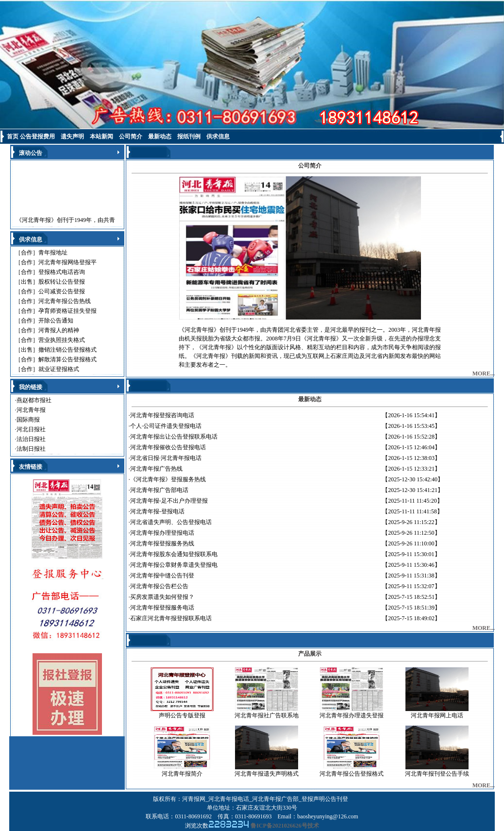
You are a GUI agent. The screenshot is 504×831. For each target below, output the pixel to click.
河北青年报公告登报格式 (352, 774)
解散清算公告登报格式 (67, 359)
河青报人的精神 (59, 330)
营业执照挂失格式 (62, 340)
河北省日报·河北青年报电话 (166, 458)
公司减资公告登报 (62, 291)
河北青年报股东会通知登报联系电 (174, 554)
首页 (13, 136)
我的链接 (31, 387)
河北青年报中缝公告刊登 (162, 576)
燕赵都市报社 (34, 400)
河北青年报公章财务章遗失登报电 (174, 565)
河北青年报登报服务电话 (162, 608)
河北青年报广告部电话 (159, 490)
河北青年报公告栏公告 (159, 586)
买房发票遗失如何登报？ (162, 597)
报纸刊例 (189, 136)
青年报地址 (53, 253)
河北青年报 (31, 410)
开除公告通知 (56, 321)
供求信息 (218, 136)
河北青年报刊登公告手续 (437, 774)
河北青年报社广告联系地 (267, 715)
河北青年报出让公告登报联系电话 (174, 437)
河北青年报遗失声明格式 (267, 774)
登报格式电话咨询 (62, 272)
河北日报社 (31, 429)
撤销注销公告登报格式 (67, 350)
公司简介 (131, 136)
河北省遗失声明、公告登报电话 (171, 522)
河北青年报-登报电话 (157, 511)
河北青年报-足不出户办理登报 (169, 501)
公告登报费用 (37, 136)
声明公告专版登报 (182, 715)
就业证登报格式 (59, 369)
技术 (313, 826)
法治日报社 (31, 439)
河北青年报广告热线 (156, 469)
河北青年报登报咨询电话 (162, 415)
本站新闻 (101, 136)
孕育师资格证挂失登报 (67, 311)
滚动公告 (31, 153)
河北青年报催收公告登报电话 (168, 447)
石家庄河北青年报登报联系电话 (171, 618)
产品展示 (310, 654)
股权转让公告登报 (62, 282)
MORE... (484, 373)
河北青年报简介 (182, 774)
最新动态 (160, 136)
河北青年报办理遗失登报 (352, 715)
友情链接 (31, 467)
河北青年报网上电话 (437, 715)
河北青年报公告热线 (65, 301)
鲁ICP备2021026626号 (279, 826)
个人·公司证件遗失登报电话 (166, 426)
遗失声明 (72, 136)
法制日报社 (31, 449)
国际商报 (28, 420)
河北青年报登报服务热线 (162, 543)
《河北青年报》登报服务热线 (168, 479)
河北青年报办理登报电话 (162, 533)
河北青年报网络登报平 (67, 262)
